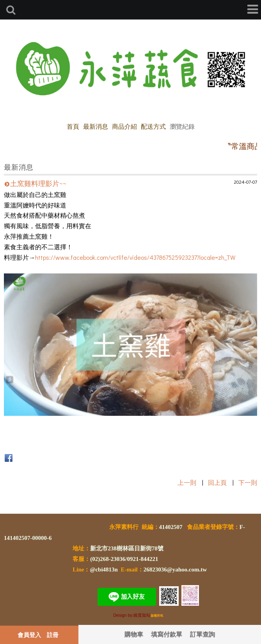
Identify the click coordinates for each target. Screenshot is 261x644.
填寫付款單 (167, 634)
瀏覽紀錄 (182, 126)
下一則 (248, 482)
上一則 (187, 482)
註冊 (53, 635)
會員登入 (29, 635)
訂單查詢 (202, 634)
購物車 (134, 634)
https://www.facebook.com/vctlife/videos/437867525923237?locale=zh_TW (135, 257)
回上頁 (217, 482)
